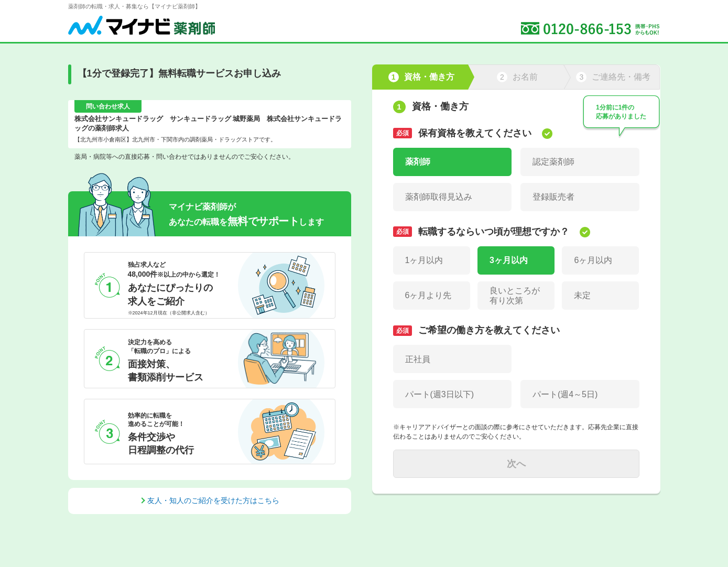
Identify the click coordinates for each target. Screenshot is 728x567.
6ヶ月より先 (428, 295)
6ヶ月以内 (593, 260)
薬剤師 (418, 162)
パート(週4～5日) (565, 394)
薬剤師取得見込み (439, 197)
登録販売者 (553, 197)
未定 (582, 295)
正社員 (418, 359)
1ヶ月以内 (424, 260)
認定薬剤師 (553, 162)
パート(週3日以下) (440, 394)
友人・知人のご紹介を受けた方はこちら (213, 500)
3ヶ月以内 (509, 260)
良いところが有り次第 (515, 296)
